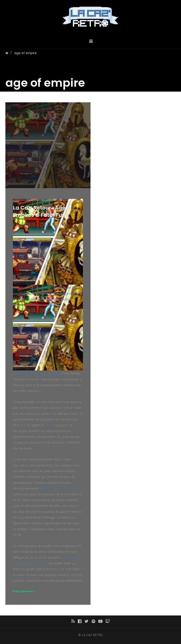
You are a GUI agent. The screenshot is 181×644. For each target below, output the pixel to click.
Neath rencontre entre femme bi (37, 373)
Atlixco (49, 425)
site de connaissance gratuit (60, 488)
